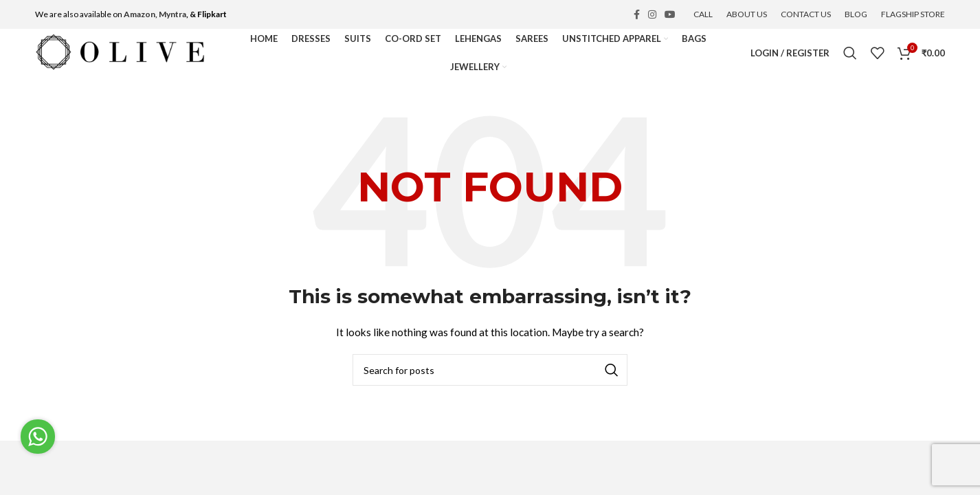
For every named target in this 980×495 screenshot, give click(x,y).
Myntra (172, 14)
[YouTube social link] (670, 14)
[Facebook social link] (637, 14)
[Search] (850, 53)
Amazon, (141, 14)
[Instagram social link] (652, 14)
